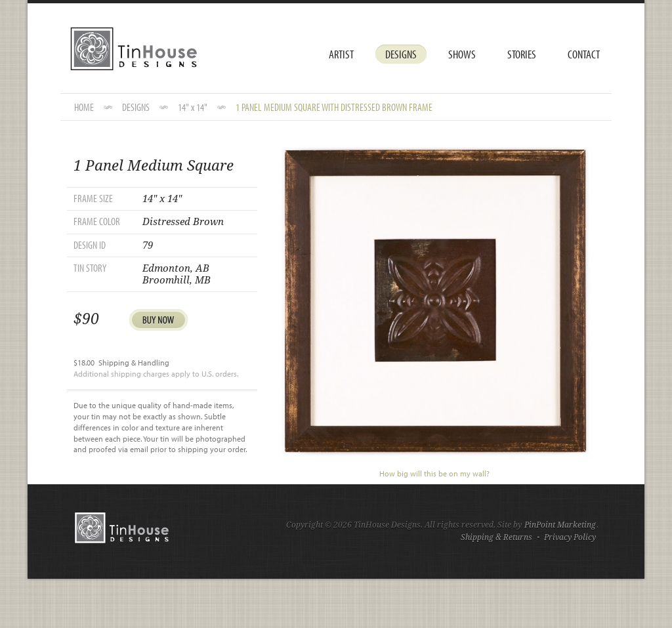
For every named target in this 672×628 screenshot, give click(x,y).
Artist (341, 54)
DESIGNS (136, 107)
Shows (462, 54)
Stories (522, 54)
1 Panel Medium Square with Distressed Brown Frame (334, 107)
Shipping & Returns (496, 537)
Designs (401, 54)
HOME (84, 107)
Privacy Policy (570, 537)
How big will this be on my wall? (434, 473)
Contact (584, 54)
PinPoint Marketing (560, 525)
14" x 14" (193, 107)
